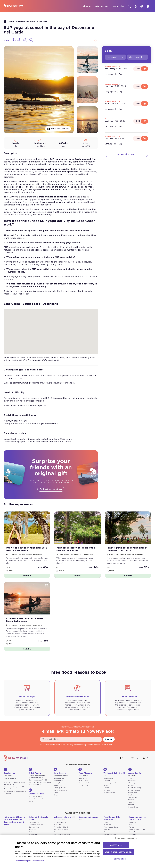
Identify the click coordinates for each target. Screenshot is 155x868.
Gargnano (132, 823)
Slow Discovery (61, 771)
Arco (131, 825)
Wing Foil (132, 803)
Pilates (106, 786)
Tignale (131, 828)
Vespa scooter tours (61, 776)
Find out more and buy (51, 489)
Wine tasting (83, 779)
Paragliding (132, 786)
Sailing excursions (60, 791)
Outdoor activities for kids (38, 781)
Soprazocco (33, 830)
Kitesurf (131, 800)
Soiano (56, 832)
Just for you (9, 771)
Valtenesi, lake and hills (65, 818)
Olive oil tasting (84, 781)
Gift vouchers (99, 6)
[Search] (127, 6)
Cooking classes (84, 786)
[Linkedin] (147, 758)
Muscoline (57, 825)
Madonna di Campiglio (137, 830)
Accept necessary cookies (119, 852)
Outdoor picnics (84, 783)
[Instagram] (136, 758)
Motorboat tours (59, 779)
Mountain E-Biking (135, 788)
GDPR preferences (122, 859)
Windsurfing (133, 798)
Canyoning (132, 781)
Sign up (109, 740)
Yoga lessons (108, 779)
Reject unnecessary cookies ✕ (127, 838)
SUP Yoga (43, 22)
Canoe (56, 793)
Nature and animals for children (40, 783)
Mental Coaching (109, 793)
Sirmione (82, 820)
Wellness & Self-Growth (26, 22)
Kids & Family (35, 771)
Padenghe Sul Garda (61, 828)
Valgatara (107, 830)
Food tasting (83, 776)
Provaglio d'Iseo (35, 823)
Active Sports (135, 771)
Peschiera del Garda (111, 828)
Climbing (132, 783)
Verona (106, 832)
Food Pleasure (85, 771)
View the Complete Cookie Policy (30, 861)
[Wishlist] (95, 41)
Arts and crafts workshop (38, 799)
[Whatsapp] (19, 41)
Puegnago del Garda (61, 830)
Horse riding (58, 781)
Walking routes (59, 786)
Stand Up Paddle (60, 788)
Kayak (56, 796)
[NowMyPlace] (13, 7)
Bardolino (107, 825)
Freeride (131, 805)
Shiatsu (106, 788)
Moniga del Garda (60, 823)
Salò (30, 832)
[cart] (148, 6)
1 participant (115, 57)
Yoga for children (35, 785)
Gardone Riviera (35, 828)
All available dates (126, 155)
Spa (105, 776)
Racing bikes (133, 793)
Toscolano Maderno (36, 825)
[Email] (31, 41)
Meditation (107, 791)
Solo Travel (8, 776)
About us (85, 6)
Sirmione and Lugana (89, 818)
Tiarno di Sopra (134, 832)
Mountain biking (134, 791)
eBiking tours (58, 783)
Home (9, 22)
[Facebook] (14, 41)
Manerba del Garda (61, 820)
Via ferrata (132, 776)
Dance (31, 802)
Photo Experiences (35, 797)
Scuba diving (133, 807)
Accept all (116, 845)
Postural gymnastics (111, 783)
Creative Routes (36, 792)
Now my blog (116, 6)
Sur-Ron (131, 796)
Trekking (131, 779)
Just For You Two (10, 779)
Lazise (106, 823)
